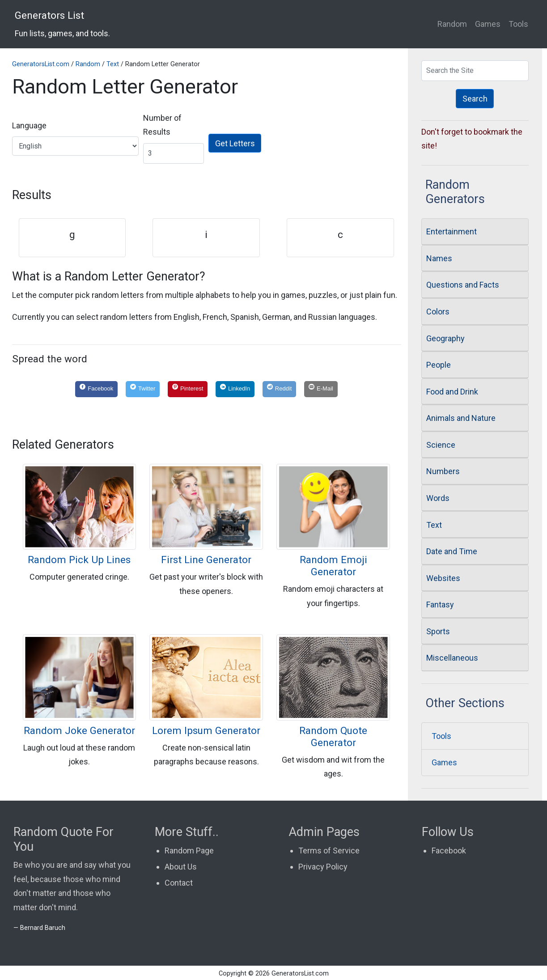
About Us (181, 867)
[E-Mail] (321, 389)
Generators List (62, 24)
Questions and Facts (463, 285)
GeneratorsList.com (41, 64)
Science (441, 445)
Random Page (189, 851)
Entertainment (452, 231)
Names (439, 258)
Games (488, 24)
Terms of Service (329, 851)
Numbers (443, 471)
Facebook (449, 851)
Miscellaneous (452, 658)
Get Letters (235, 143)
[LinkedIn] (235, 389)
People (439, 365)
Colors (438, 312)
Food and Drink (452, 392)
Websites (443, 578)
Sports (438, 631)
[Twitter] (143, 389)
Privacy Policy (323, 867)
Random (452, 24)
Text (113, 64)
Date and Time (452, 551)
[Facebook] (96, 389)
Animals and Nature (461, 418)
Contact (179, 883)
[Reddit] (279, 389)
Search (475, 99)
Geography (445, 338)
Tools (518, 24)
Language (29, 125)
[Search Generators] (475, 71)
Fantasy (440, 605)
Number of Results (162, 125)
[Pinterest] (188, 389)
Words (438, 498)
